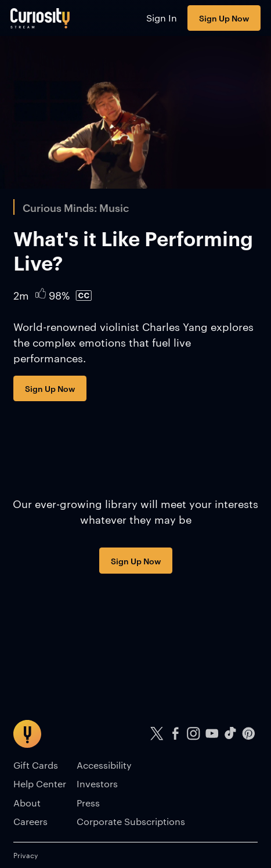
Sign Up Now (224, 18)
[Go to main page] (40, 18)
